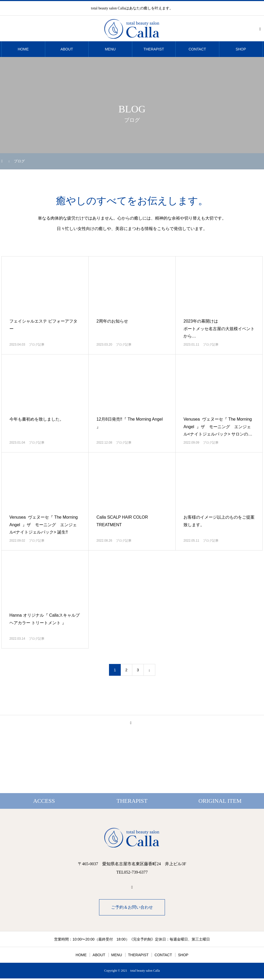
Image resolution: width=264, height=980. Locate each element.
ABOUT (67, 49)
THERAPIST (154, 49)
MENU (110, 49)
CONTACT (197, 49)
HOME (23, 49)
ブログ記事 (37, 345)
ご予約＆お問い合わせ (132, 907)
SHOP (241, 49)
